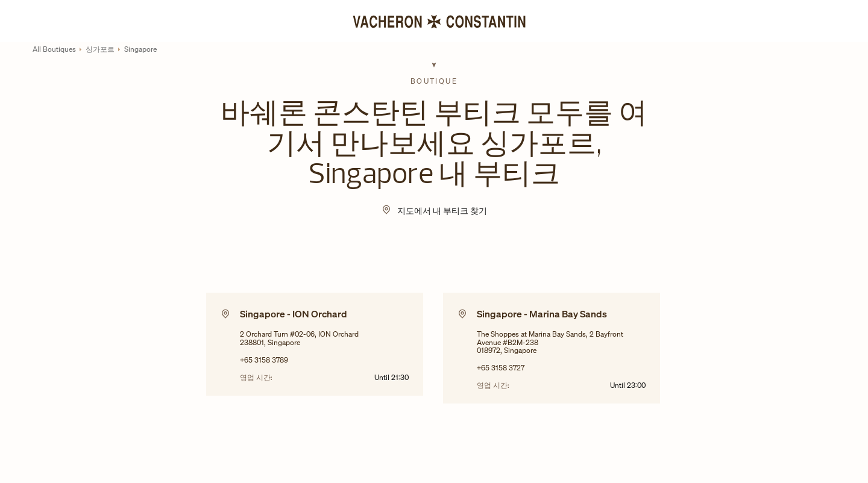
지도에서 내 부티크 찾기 (442, 210)
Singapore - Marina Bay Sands (542, 314)
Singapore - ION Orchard (294, 314)
